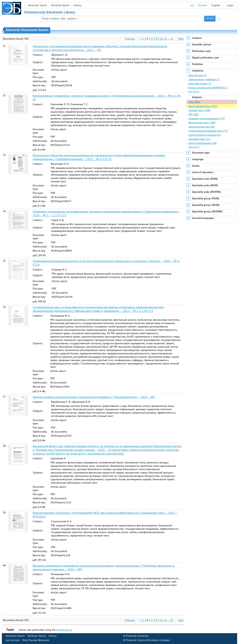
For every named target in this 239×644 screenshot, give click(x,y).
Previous (130, 39)
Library (77, 5)
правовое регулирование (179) (207, 118)
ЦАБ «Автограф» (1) (200, 83)
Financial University (137, 636)
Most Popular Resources (36, 640)
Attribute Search (60, 5)
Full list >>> (194, 91)
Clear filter (194, 102)
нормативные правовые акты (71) (208, 131)
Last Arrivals (13, 640)
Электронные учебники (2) (204, 79)
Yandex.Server (64, 630)
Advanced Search (37, 5)
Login (230, 5)
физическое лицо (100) (202, 123)
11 (165, 39)
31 (172, 39)
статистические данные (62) (205, 135)
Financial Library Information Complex (148, 640)
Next (181, 39)
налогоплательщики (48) (203, 143)
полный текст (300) (200, 110)
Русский (202, 5)
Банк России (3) (197, 75)
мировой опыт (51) (199, 139)
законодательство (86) (202, 127)
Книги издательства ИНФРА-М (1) (208, 88)
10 (162, 39)
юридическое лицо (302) (203, 106)
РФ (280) (194, 114)
